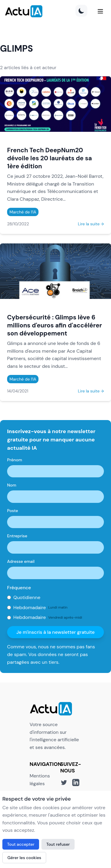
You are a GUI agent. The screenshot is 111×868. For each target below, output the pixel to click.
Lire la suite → (91, 224)
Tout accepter (21, 844)
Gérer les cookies (24, 858)
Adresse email (21, 561)
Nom (12, 485)
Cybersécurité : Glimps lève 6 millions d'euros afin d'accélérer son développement (54, 325)
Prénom (15, 460)
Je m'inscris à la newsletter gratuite (55, 632)
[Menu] (100, 11)
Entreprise (17, 536)
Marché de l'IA (23, 212)
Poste (13, 511)
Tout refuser (58, 844)
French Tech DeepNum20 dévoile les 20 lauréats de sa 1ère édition (50, 158)
